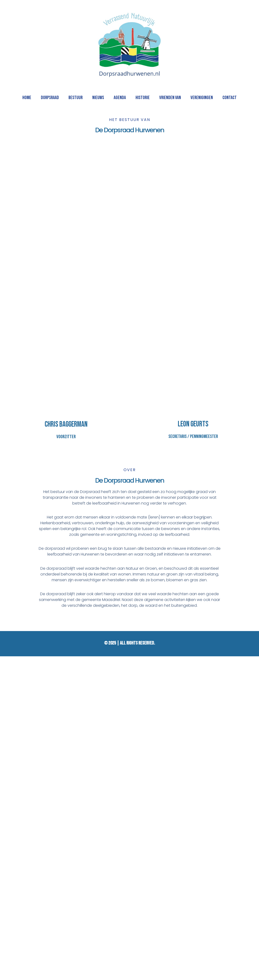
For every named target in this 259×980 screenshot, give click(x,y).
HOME (27, 98)
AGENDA (120, 98)
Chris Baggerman (66, 424)
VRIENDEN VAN (170, 98)
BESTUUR (76, 98)
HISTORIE (143, 98)
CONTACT (230, 98)
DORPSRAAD (50, 98)
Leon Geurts (193, 424)
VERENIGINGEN (202, 98)
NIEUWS (98, 98)
